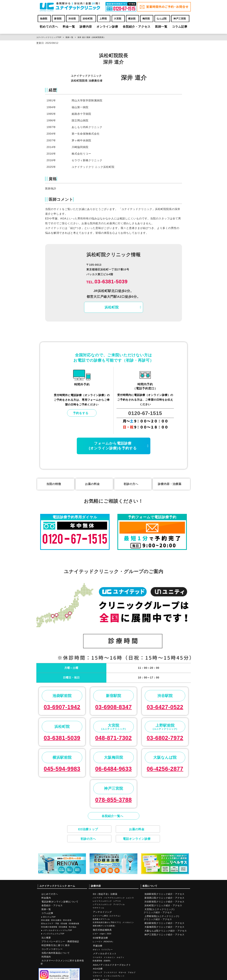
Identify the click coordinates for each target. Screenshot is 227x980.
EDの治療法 (56, 920)
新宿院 (58, 19)
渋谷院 (72, 19)
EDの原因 (45, 920)
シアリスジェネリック (102, 904)
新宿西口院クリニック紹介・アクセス (164, 898)
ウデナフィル (98, 908)
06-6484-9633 (113, 769)
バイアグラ (97, 898)
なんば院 (162, 19)
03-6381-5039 (107, 282)
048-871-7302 (113, 738)
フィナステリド (110, 973)
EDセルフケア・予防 (50, 924)
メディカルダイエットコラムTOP (57, 930)
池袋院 (44, 19)
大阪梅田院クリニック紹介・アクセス (164, 927)
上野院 (103, 19)
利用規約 (46, 957)
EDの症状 (67, 920)
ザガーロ (122, 973)
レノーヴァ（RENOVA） (103, 942)
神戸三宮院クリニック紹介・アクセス (164, 935)
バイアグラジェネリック (114, 898)
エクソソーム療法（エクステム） (107, 916)
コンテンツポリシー (52, 949)
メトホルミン (128, 922)
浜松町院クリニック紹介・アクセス (163, 905)
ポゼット (97, 950)
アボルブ (132, 973)
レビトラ (130, 898)
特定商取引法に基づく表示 (56, 945)
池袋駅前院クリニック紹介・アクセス (164, 894)
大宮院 (118, 19)
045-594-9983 (62, 769)
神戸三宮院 (180, 19)
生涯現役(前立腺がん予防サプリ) (107, 922)
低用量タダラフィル (101, 919)
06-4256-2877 (165, 769)
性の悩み (73, 927)
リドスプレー (107, 950)
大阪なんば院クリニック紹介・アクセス (166, 931)
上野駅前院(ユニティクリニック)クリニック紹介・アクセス (161, 918)
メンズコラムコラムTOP (53, 934)
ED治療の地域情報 (49, 927)
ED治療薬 (63, 927)
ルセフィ (120, 957)
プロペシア (97, 973)
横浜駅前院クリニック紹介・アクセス (164, 923)
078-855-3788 (113, 800)
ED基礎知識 (74, 924)
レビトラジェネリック (102, 901)
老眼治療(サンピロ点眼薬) (104, 926)
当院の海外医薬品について (56, 953)
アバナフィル (119, 904)
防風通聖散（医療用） (102, 961)
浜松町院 (88, 19)
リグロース (97, 976)
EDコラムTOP (48, 917)
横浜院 (132, 19)
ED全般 (64, 924)
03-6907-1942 (62, 707)
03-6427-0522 (165, 707)
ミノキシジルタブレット (114, 976)
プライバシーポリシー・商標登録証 (60, 941)
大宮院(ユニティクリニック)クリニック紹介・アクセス (159, 911)
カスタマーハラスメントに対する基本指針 (62, 962)
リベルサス (97, 957)
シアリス (117, 901)
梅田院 (146, 19)
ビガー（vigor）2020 (102, 934)
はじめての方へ (50, 894)
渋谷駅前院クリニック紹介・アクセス (164, 902)
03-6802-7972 (165, 738)
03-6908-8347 (113, 707)
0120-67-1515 (145, 413)
